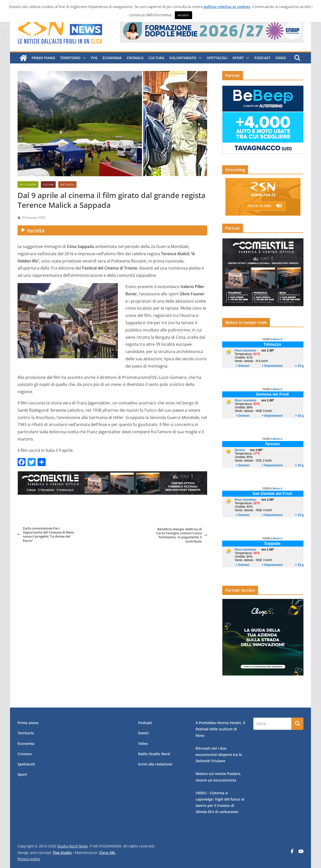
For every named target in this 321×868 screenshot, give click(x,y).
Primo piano (43, 58)
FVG (94, 58)
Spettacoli (217, 58)
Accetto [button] (183, 15)
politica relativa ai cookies (227, 7)
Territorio (70, 58)
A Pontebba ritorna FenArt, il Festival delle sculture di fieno (220, 729)
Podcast (262, 58)
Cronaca (135, 58)
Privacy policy (29, 859)
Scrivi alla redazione (155, 764)
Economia (112, 58)
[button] (83, 58)
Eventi (143, 733)
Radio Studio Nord (154, 754)
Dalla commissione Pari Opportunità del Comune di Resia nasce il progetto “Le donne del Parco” (46, 534)
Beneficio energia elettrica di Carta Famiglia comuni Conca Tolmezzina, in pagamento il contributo (182, 535)
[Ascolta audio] (112, 230)
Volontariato (182, 58)
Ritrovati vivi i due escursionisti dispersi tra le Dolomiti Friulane (219, 755)
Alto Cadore (28, 185)
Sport (238, 58)
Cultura (156, 58)
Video (280, 58)
